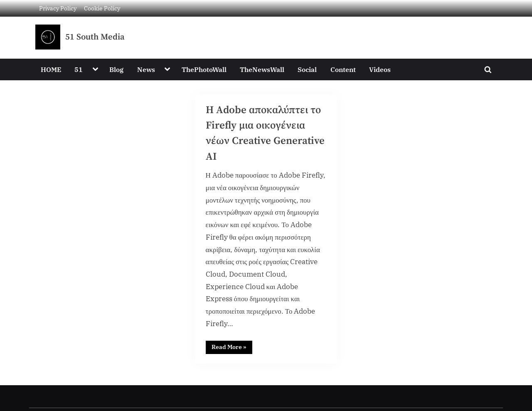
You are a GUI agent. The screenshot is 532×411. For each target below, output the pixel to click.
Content (343, 69)
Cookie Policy (102, 8)
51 (79, 69)
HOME (51, 69)
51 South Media (95, 37)
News (146, 69)
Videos (380, 69)
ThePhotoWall (204, 69)
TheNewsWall (262, 69)
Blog (116, 69)
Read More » (232, 346)
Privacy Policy (58, 8)
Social (307, 69)
